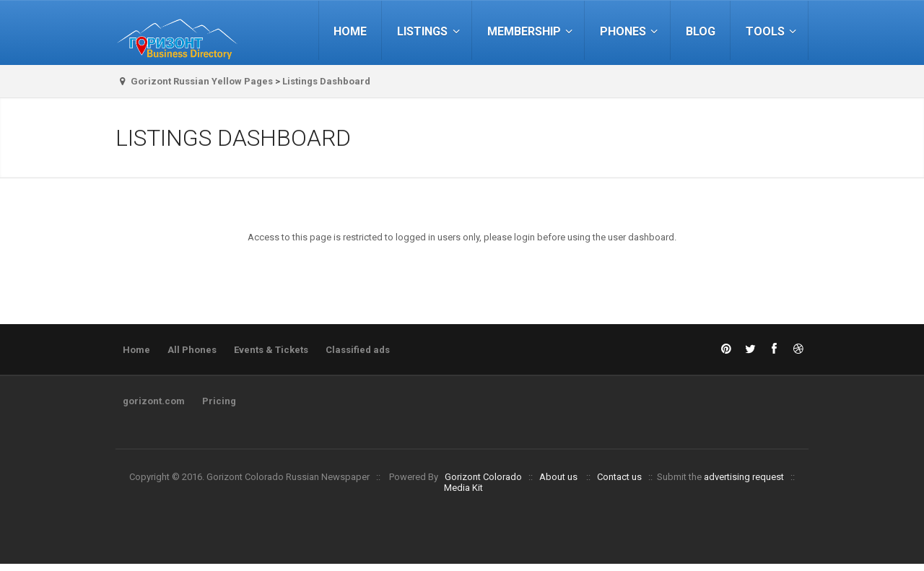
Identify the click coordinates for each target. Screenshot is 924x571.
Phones (631, 31)
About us (558, 477)
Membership (532, 31)
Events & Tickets (271, 350)
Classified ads (358, 350)
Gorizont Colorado (483, 477)
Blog (701, 31)
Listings (430, 31)
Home (350, 31)
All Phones (192, 350)
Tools (773, 31)
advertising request (744, 477)
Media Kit (463, 488)
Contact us (619, 477)
